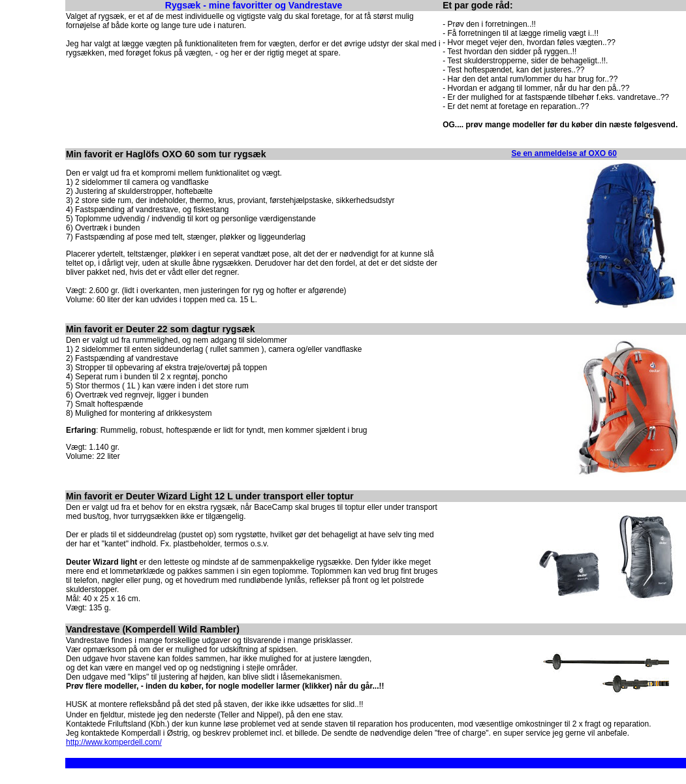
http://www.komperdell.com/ (114, 742)
